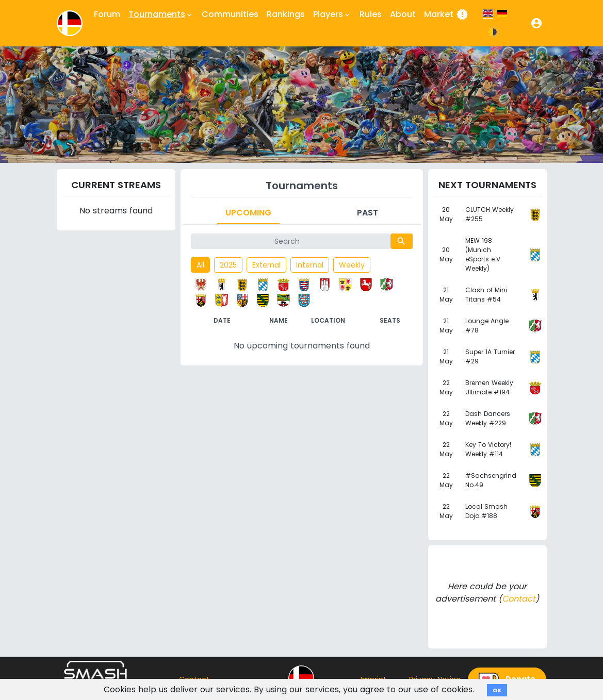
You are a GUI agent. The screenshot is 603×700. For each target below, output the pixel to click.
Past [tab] (368, 213)
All (200, 265)
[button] (536, 23)
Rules (371, 14)
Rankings (286, 14)
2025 (228, 265)
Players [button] (332, 14)
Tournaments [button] (161, 14)
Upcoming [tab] (248, 213)
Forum (107, 14)
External (266, 265)
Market (446, 14)
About (403, 14)
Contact (519, 599)
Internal (310, 265)
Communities (230, 14)
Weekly (352, 265)
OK (497, 690)
